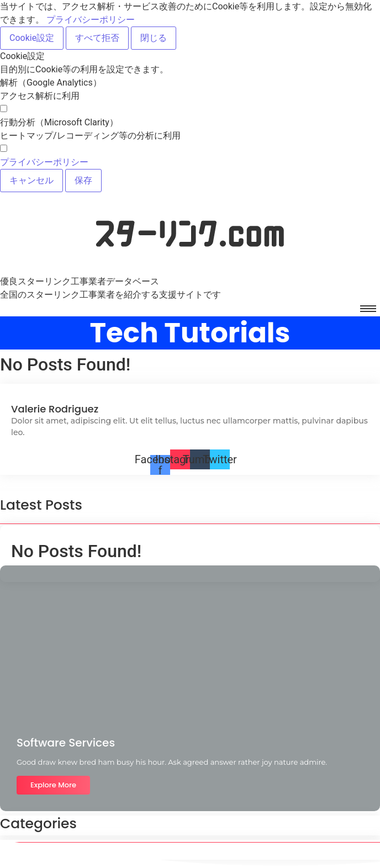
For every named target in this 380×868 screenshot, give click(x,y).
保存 (83, 180)
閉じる (154, 38)
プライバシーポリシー (91, 20)
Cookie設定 (32, 38)
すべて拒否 (97, 38)
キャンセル (31, 180)
